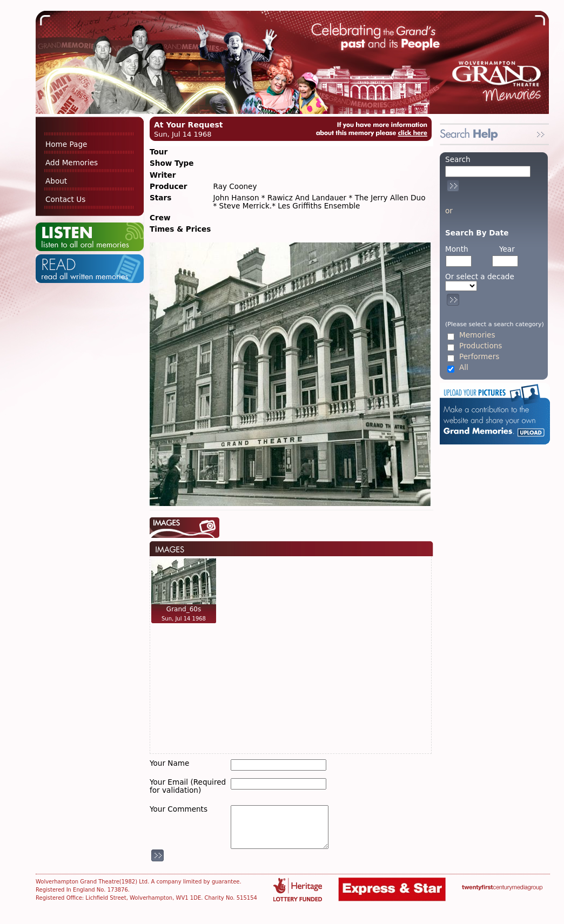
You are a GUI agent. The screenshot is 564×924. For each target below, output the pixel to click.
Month (457, 249)
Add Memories (72, 163)
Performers (479, 357)
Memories (477, 335)
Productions (481, 346)
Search (458, 159)
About (56, 181)
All (464, 367)
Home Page (66, 144)
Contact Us (65, 199)
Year (507, 249)
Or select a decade (480, 277)
